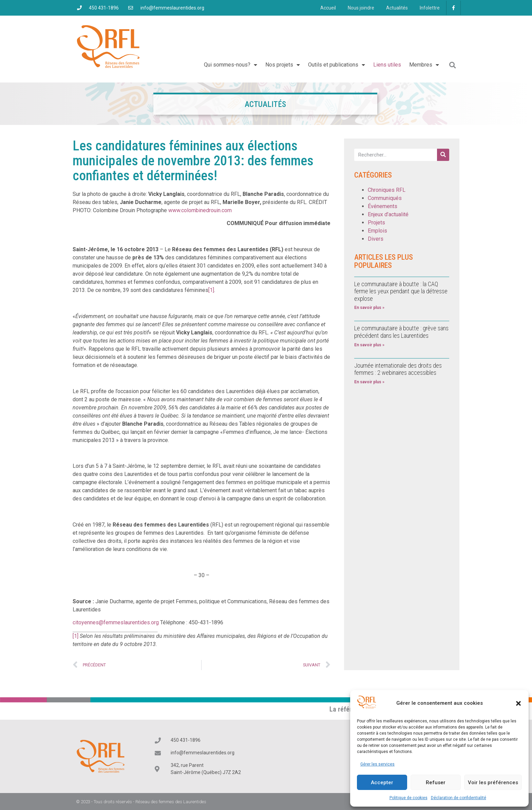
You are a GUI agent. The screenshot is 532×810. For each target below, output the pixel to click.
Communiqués (385, 198)
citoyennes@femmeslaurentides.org (116, 622)
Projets (376, 223)
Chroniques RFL (387, 190)
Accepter (382, 783)
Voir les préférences (493, 783)
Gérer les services (377, 764)
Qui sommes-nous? (231, 65)
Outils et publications (337, 65)
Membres (424, 65)
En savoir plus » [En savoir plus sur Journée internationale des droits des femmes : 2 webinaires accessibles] (369, 382)
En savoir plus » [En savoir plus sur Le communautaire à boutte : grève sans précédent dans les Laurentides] (369, 345)
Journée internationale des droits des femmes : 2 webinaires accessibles (398, 369)
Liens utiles (387, 65)
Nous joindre (357, 8)
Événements (383, 206)
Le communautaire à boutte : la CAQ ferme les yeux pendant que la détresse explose (401, 291)
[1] (211, 290)
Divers (376, 239)
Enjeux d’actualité (388, 214)
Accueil (322, 8)
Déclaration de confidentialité (459, 798)
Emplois (377, 231)
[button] (518, 703)
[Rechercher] (443, 155)
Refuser (436, 783)
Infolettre (429, 8)
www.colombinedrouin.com (200, 210)
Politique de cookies (408, 798)
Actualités (394, 8)
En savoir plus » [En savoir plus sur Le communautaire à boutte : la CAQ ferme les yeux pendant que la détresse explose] (369, 308)
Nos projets (283, 65)
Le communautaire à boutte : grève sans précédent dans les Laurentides (401, 332)
